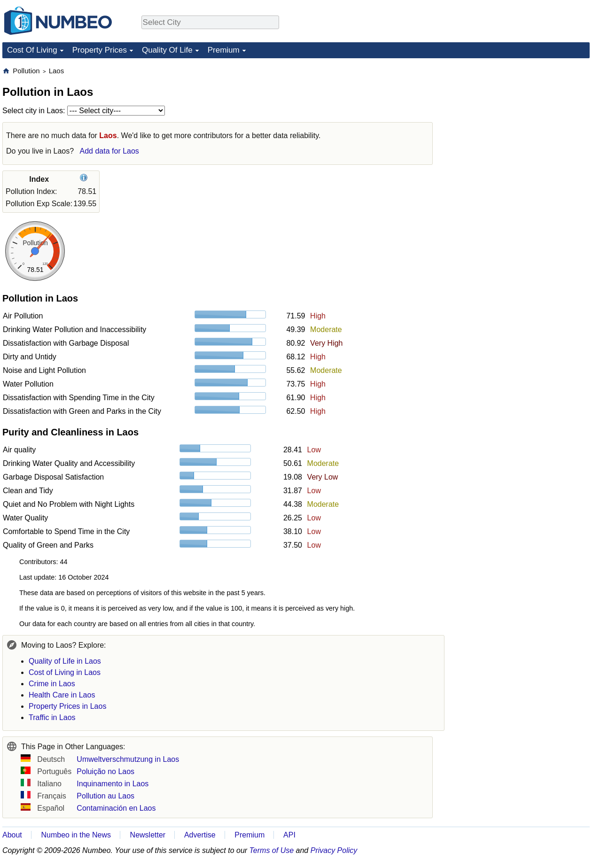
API (289, 835)
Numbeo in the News (76, 835)
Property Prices (100, 50)
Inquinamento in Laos (113, 784)
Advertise (200, 835)
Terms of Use (272, 850)
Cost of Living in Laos (65, 672)
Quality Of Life (167, 50)
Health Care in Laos (62, 695)
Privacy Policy (334, 850)
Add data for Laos (109, 151)
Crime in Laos (52, 684)
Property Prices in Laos (67, 706)
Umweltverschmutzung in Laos (128, 759)
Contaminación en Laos (116, 808)
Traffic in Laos (52, 717)
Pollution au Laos (105, 796)
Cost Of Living (32, 50)
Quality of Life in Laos (65, 661)
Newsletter (148, 835)
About (12, 835)
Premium (224, 50)
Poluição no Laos (105, 771)
